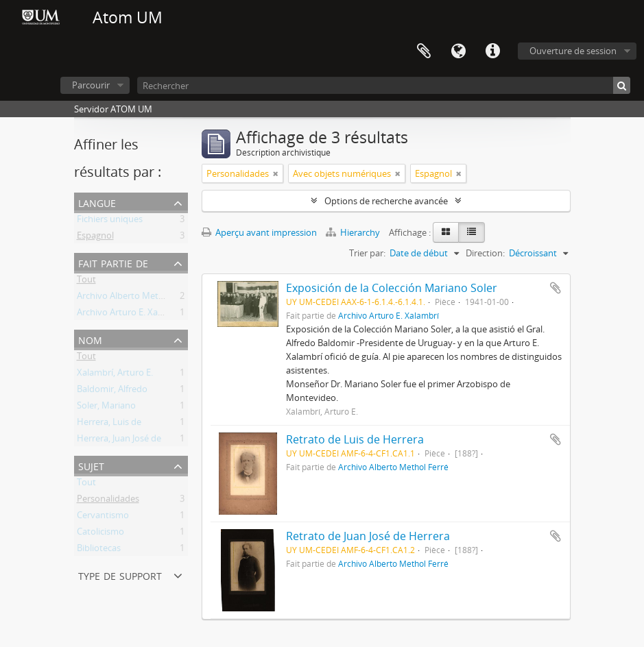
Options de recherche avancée (386, 201)
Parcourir (91, 85)
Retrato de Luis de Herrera (355, 439)
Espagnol (95, 238)
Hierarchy (354, 232)
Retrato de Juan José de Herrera (368, 536)
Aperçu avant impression (259, 232)
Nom (90, 339)
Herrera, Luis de (109, 424)
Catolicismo (100, 534)
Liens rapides (492, 51)
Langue (458, 51)
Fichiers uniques (110, 221)
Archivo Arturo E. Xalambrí (130, 315)
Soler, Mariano (106, 408)
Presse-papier (424, 51)
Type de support (120, 575)
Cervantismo (103, 517)
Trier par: (367, 253)
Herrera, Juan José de (119, 441)
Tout (86, 282)
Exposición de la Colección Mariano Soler (392, 288)
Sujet (91, 465)
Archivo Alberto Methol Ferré (136, 298)
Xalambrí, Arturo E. (115, 375)
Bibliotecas (99, 550)
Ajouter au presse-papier (556, 288)
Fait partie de (113, 262)
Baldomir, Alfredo (112, 391)
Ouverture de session (573, 51)
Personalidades (108, 501)
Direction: (485, 253)
